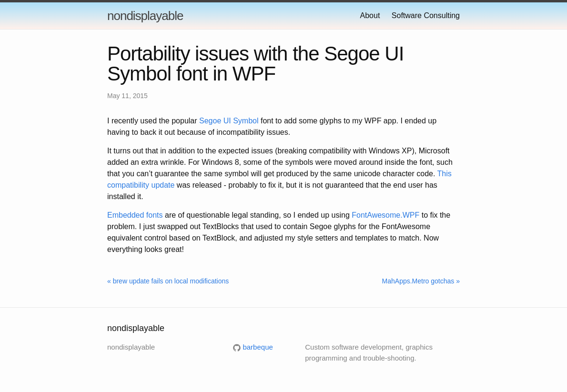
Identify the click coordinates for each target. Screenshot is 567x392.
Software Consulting (426, 15)
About (370, 15)
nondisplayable (145, 16)
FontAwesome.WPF (385, 215)
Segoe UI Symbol (229, 121)
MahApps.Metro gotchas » (421, 281)
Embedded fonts (135, 215)
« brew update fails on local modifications (168, 281)
